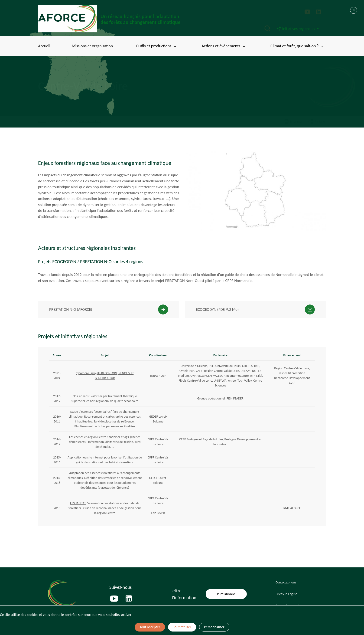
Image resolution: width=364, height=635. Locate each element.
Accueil (44, 46)
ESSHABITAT (78, 503)
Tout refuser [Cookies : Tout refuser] (182, 627)
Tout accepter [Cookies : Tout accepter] (150, 627)
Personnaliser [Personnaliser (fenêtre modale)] (214, 627)
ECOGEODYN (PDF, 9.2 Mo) (217, 309)
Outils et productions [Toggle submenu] (156, 46)
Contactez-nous (286, 582)
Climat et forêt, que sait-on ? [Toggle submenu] (297, 46)
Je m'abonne (226, 594)
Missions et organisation (92, 46)
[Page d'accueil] (110, 19)
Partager (317, 122)
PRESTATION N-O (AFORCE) (71, 309)
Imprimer (293, 122)
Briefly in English (286, 594)
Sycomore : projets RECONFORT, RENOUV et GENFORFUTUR (105, 376)
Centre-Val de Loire (90, 121)
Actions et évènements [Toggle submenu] (224, 46)
